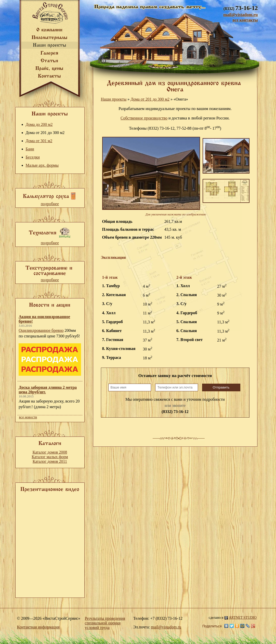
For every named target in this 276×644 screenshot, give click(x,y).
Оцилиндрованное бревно (41, 330)
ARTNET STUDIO (241, 618)
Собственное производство (144, 118)
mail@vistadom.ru (240, 15)
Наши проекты (114, 99)
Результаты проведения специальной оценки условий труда (105, 623)
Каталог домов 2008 (50, 452)
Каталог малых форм (50, 457)
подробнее (50, 204)
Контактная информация (38, 627)
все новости (28, 417)
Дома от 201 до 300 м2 (150, 99)
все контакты (245, 20)
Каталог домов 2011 (50, 461)
